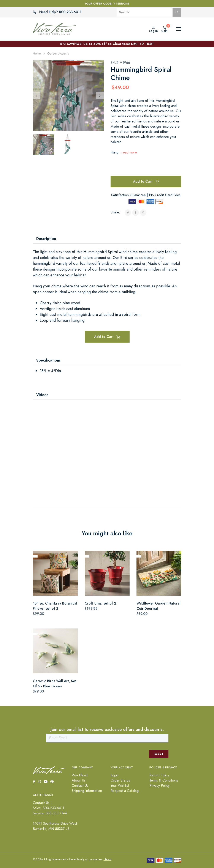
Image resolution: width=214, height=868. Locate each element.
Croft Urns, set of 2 (100, 603)
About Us (79, 780)
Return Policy (159, 775)
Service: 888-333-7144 (50, 813)
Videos (42, 395)
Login (115, 775)
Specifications (48, 360)
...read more (128, 152)
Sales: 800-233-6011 (48, 808)
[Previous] (37, 95)
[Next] (100, 95)
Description (46, 239)
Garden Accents (58, 54)
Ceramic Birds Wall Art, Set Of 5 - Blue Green (55, 684)
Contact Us (80, 786)
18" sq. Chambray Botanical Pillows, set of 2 (55, 606)
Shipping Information (87, 791)
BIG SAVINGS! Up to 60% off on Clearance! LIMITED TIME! (107, 44)
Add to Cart (146, 181)
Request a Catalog (125, 791)
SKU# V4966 (120, 63)
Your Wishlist (120, 786)
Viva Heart (80, 775)
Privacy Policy (159, 786)
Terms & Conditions (164, 780)
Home (37, 54)
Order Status (120, 780)
